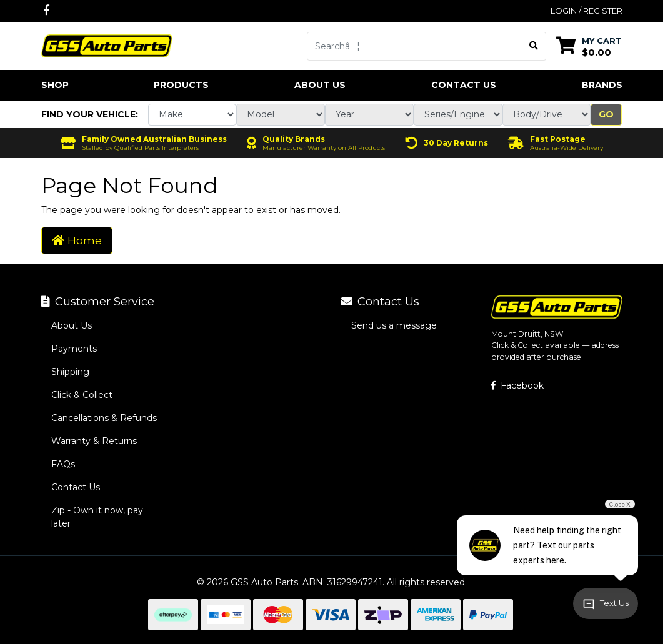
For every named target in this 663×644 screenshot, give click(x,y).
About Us (320, 85)
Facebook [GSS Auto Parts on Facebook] (517, 385)
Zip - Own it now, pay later (97, 517)
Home (77, 240)
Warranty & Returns (94, 441)
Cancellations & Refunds (104, 418)
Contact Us (464, 85)
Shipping (70, 372)
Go (606, 114)
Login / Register (586, 11)
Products (181, 85)
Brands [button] (602, 85)
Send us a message (394, 325)
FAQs (63, 464)
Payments (74, 349)
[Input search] (415, 46)
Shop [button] (55, 85)
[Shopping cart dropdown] (589, 46)
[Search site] (534, 46)
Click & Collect (82, 395)
